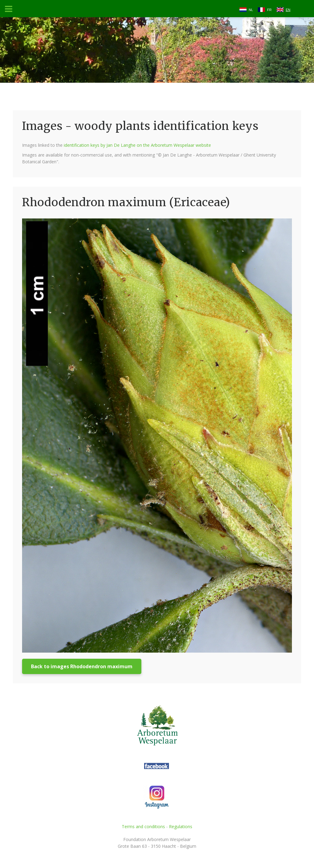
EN (288, 10)
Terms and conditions (143, 826)
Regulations (181, 826)
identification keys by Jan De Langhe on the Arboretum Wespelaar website (137, 145)
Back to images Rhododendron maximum (82, 666)
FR (269, 10)
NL (251, 10)
